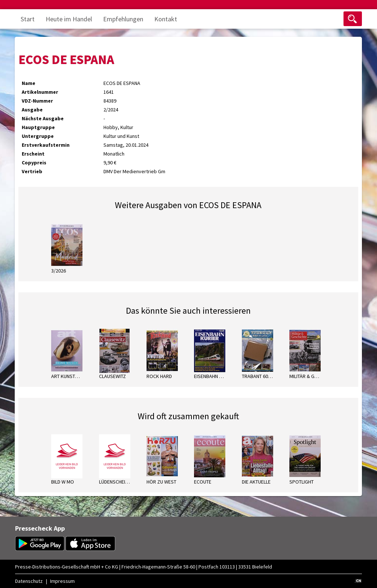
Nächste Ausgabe (43, 118)
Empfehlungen (123, 19)
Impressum (62, 581)
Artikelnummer (40, 92)
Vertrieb (32, 171)
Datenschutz (29, 581)
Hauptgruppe (38, 127)
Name (29, 83)
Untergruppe (38, 136)
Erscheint (33, 154)
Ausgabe (32, 110)
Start (28, 19)
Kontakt (166, 19)
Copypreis (34, 163)
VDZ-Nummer (37, 101)
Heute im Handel (69, 19)
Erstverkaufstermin (46, 145)
